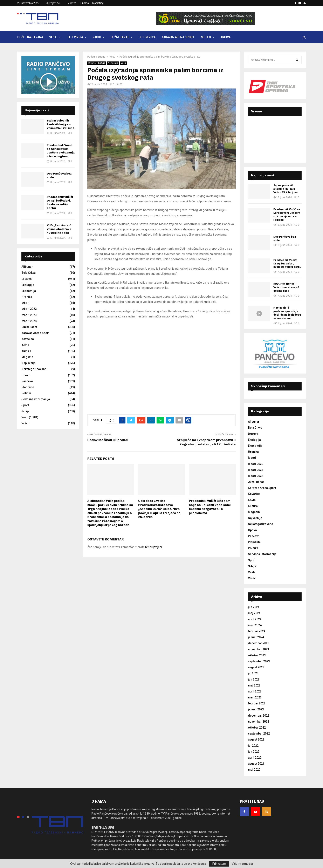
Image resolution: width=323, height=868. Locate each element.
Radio (97, 37)
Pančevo (27, 381)
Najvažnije (113, 63)
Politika (26, 393)
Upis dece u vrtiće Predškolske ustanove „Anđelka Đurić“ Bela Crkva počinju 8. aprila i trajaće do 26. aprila (159, 509)
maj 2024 (254, 613)
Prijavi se (53, 3)
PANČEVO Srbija (275, 135)
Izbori (25, 303)
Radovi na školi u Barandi (108, 440)
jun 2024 (254, 607)
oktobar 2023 (257, 655)
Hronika (27, 297)
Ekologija (28, 285)
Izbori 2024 (147, 37)
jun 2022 (254, 752)
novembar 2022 (259, 722)
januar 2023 (256, 709)
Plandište (28, 387)
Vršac (25, 423)
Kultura (102, 63)
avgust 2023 (256, 667)
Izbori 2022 (29, 309)
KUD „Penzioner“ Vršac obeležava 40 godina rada (59, 229)
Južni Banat (120, 37)
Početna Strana (30, 37)
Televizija (75, 37)
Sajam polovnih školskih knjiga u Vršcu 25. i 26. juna (61, 124)
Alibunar (27, 267)
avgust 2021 (256, 764)
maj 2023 (254, 685)
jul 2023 (253, 673)
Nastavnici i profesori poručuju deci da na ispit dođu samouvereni (287, 313)
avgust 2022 (256, 739)
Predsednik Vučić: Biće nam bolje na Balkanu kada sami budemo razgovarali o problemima (210, 507)
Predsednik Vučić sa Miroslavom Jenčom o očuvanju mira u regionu (61, 151)
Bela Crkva (29, 273)
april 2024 (255, 619)
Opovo (26, 375)
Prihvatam (219, 864)
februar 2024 (257, 631)
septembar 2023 (259, 661)
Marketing (98, 3)
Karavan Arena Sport (178, 37)
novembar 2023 (259, 649)
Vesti (53, 37)
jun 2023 (254, 679)
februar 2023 (257, 703)
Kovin (25, 345)
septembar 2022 (259, 734)
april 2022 (255, 758)
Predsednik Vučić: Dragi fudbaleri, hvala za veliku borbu (60, 203)
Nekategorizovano (34, 369)
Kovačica (28, 339)
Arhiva (225, 37)
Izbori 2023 (29, 315)
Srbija (25, 411)
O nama (84, 3)
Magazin (27, 357)
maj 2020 (254, 770)
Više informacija (242, 864)
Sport (25, 405)
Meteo (206, 37)
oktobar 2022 (257, 728)
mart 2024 (255, 625)
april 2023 (255, 691)
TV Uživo (71, 3)
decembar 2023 (259, 643)
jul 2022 (253, 746)
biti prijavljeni (154, 547)
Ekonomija (29, 291)
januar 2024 (256, 637)
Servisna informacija (36, 399)
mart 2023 (255, 697)
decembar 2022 (259, 716)
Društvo (92, 63)
